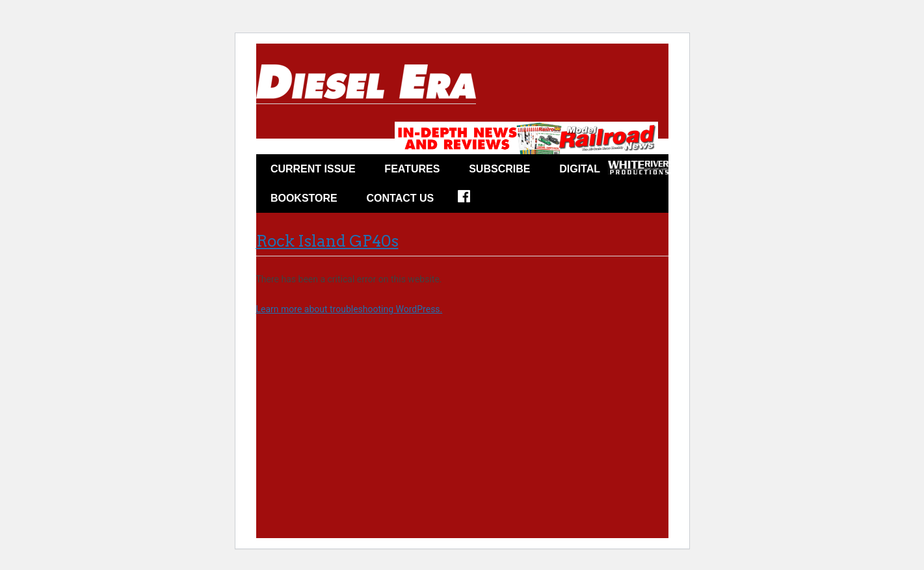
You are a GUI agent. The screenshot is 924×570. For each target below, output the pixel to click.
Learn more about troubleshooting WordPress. (350, 309)
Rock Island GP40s (327, 241)
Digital (580, 169)
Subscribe (499, 169)
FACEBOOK (472, 200)
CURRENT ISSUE (313, 169)
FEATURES (412, 169)
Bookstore (304, 198)
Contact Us (401, 198)
